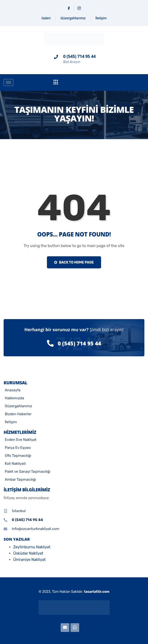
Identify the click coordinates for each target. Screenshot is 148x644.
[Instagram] (79, 8)
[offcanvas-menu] (56, 82)
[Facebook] (69, 8)
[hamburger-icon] (8, 82)
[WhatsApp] (75, 628)
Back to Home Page (74, 262)
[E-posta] (65, 628)
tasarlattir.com (97, 592)
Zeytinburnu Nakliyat (32, 547)
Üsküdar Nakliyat (28, 553)
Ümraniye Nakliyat (29, 560)
